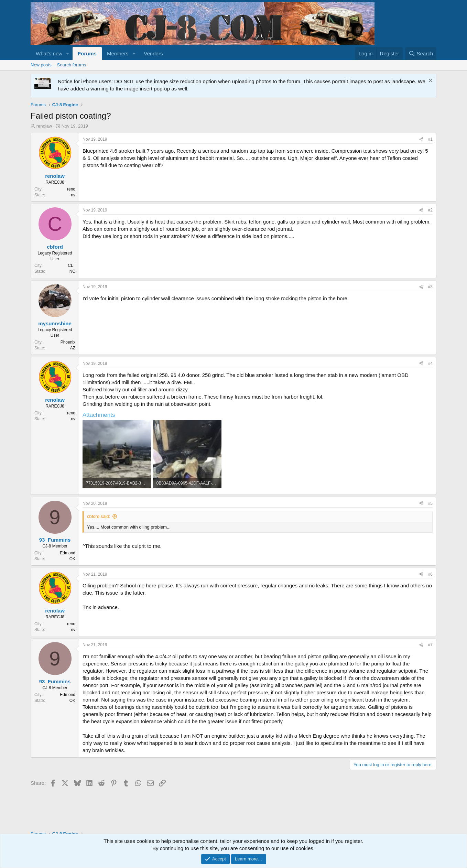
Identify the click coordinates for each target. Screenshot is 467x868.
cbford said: (99, 516)
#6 (430, 574)
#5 (430, 503)
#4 (430, 364)
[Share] (421, 139)
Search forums (72, 65)
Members (118, 53)
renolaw (44, 126)
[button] (68, 53)
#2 (430, 210)
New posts (41, 65)
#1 (430, 139)
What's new (49, 53)
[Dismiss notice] (430, 81)
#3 (430, 287)
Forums (87, 53)
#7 (430, 645)
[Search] (421, 53)
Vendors (153, 53)
